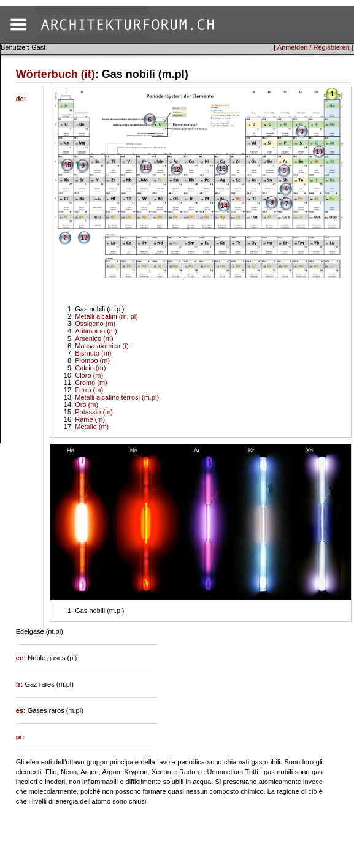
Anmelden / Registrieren (314, 47)
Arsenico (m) (94, 338)
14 (224, 206)
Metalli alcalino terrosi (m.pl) (117, 397)
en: (22, 658)
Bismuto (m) (93, 353)
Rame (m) (90, 419)
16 (222, 169)
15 (68, 165)
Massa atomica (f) (102, 346)
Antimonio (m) (96, 331)
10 (319, 152)
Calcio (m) (90, 368)
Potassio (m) (94, 412)
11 (146, 168)
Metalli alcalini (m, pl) (106, 316)
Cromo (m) (91, 383)
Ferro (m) (89, 390)
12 (177, 169)
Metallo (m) (92, 427)
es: (22, 710)
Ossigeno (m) (95, 324)
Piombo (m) (92, 360)
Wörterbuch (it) (56, 74)
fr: (21, 684)
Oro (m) (87, 405)
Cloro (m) (89, 375)
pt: (20, 737)
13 (84, 238)
